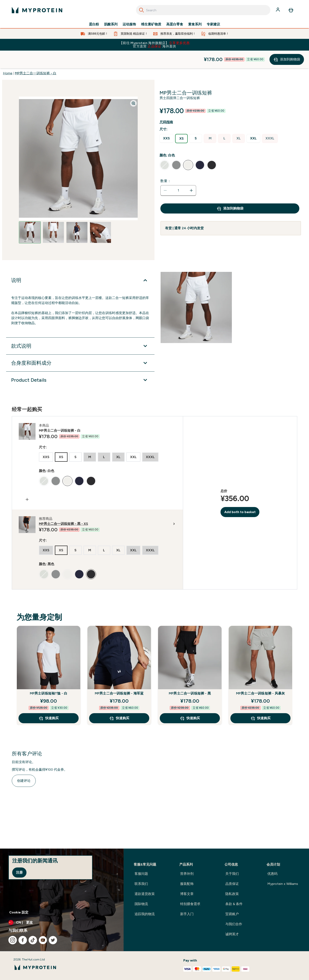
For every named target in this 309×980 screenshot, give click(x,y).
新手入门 (187, 914)
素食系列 (195, 24)
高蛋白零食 (175, 24)
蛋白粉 (94, 24)
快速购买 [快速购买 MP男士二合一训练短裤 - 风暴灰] (260, 701)
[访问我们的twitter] (53, 940)
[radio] (166, 121)
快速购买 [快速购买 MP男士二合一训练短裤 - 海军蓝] (119, 701)
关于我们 (232, 874)
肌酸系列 (111, 24)
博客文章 (187, 894)
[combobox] (203, 10)
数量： (166, 163)
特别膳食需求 (190, 904)
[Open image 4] (100, 215)
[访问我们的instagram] (13, 940)
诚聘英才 (232, 934)
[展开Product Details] (80, 362)
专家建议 (213, 24)
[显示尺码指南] (170, 105)
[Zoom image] (133, 86)
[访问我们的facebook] (23, 940)
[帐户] (278, 10)
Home (8, 56)
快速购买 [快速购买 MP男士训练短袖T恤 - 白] (49, 701)
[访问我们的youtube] (43, 940)
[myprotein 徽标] (37, 10)
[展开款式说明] (80, 328)
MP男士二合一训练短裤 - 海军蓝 (119, 676)
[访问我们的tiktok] (33, 940)
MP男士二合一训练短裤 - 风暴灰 (260, 676)
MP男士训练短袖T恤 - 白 (49, 676)
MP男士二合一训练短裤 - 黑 (190, 676)
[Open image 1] (30, 215)
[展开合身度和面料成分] (80, 345)
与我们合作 (234, 924)
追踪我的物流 (145, 914)
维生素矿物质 (151, 24)
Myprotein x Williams (283, 884)
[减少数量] (165, 173)
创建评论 (24, 763)
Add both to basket (240, 494)
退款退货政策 (145, 894)
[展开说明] (80, 263)
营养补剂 (187, 874)
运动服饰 (129, 24)
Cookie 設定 (19, 912)
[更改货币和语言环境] (62, 922)
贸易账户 (232, 914)
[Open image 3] (77, 215)
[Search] (141, 10)
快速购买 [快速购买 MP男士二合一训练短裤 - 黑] (190, 701)
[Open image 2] (53, 215)
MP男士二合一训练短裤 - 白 (36, 56)
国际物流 (141, 904)
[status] (178, 173)
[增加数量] (191, 173)
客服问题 (141, 874)
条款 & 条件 (234, 904)
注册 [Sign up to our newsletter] (19, 872)
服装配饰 (187, 884)
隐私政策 (232, 894)
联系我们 (141, 884)
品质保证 (232, 884)
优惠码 (272, 874)
